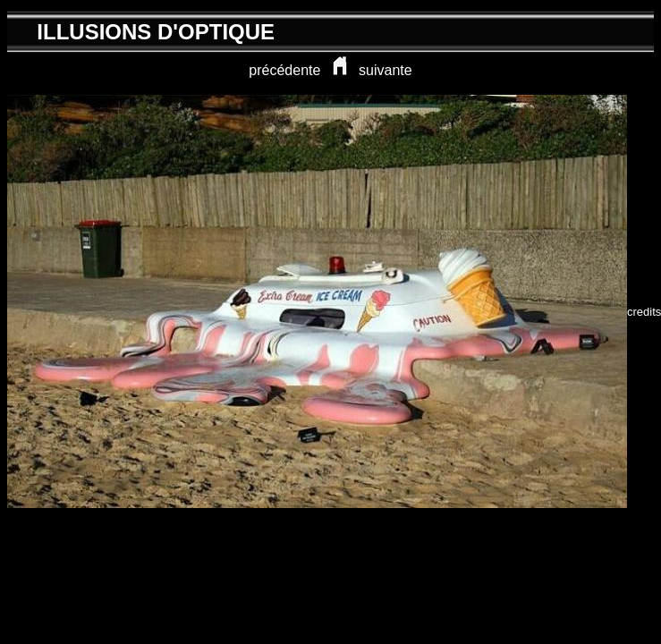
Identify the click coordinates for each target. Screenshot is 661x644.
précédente (284, 70)
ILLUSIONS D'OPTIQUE (156, 32)
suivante (386, 70)
